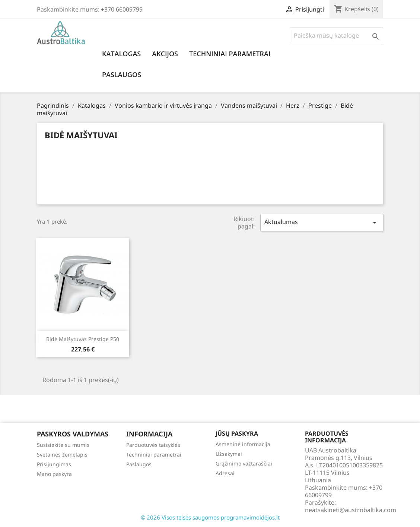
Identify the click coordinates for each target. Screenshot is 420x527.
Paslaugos (122, 75)
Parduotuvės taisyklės (153, 445)
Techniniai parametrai (230, 54)
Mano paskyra (54, 474)
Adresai (225, 473)
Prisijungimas (54, 464)
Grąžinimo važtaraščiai (244, 463)
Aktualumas (322, 222)
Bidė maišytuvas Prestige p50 (83, 339)
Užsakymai (229, 454)
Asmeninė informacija (243, 444)
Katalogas (121, 54)
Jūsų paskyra (237, 433)
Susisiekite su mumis (63, 445)
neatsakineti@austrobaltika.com (351, 510)
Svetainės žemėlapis (62, 455)
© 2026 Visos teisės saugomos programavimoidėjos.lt (210, 517)
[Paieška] (336, 35)
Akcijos (165, 54)
